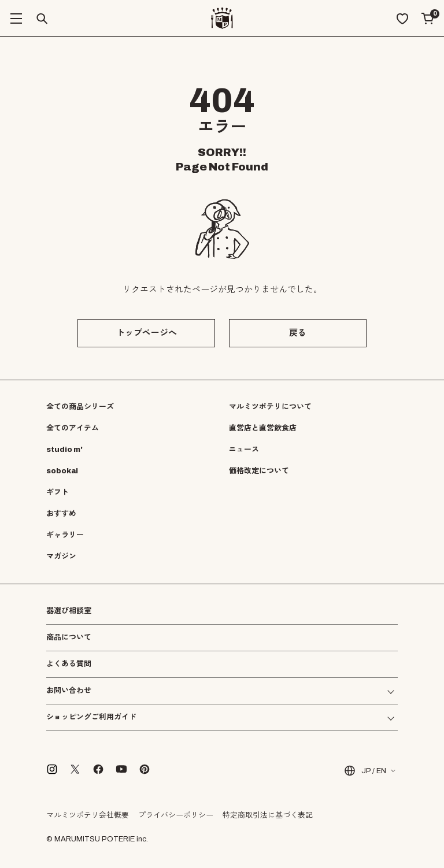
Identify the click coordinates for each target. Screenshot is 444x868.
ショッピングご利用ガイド (91, 717)
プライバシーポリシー (176, 815)
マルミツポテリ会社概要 (88, 815)
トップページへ (147, 333)
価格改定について (259, 471)
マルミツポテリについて (270, 407)
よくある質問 (69, 664)
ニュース (244, 450)
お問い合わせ (69, 691)
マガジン (61, 557)
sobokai (62, 471)
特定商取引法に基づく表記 (268, 815)
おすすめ (61, 514)
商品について (69, 637)
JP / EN (365, 771)
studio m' (64, 450)
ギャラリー (65, 535)
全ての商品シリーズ (80, 407)
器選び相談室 (69, 611)
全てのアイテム (73, 428)
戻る (298, 333)
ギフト (58, 492)
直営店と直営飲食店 (263, 428)
